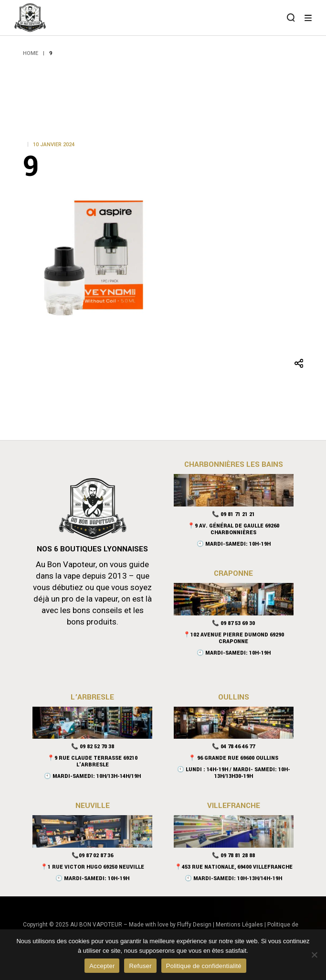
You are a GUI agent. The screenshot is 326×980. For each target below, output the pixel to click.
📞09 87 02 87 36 (92, 856)
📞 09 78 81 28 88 (233, 856)
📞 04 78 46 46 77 (233, 747)
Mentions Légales (239, 925)
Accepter (102, 966)
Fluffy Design (194, 925)
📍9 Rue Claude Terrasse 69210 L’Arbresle (92, 761)
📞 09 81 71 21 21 (233, 514)
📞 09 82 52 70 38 (93, 747)
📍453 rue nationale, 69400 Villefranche (234, 867)
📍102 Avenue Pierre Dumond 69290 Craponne (234, 638)
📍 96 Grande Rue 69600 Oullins (233, 758)
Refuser (140, 966)
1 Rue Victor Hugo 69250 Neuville (96, 867)
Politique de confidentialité (204, 966)
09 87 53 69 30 (238, 623)
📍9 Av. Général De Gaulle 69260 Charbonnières (233, 529)
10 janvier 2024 (54, 145)
